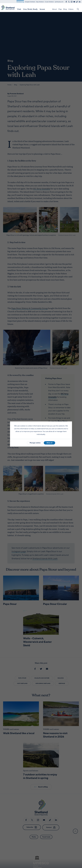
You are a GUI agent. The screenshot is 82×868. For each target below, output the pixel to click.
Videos (71, 9)
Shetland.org (20, 2)
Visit (19, 9)
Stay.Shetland (40, 2)
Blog (65, 9)
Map (60, 9)
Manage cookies (35, 443)
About (54, 9)
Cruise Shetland (49, 2)
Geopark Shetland (30, 2)
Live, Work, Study (30, 9)
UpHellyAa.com (59, 2)
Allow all (49, 443)
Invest (42, 9)
